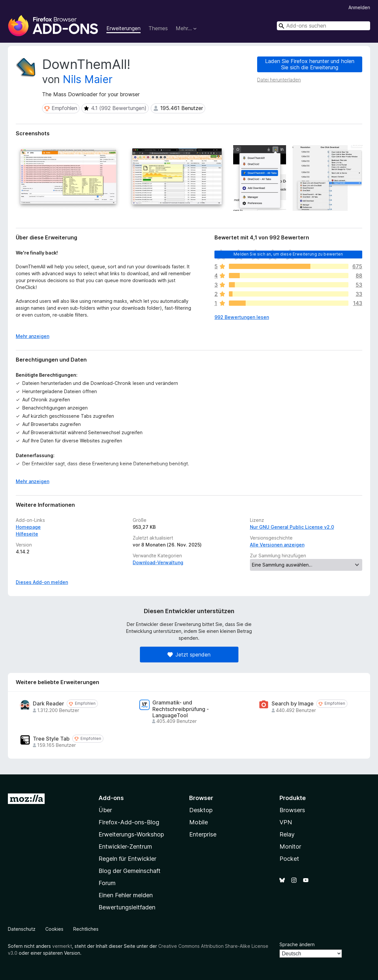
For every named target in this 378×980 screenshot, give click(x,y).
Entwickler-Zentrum (125, 846)
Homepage (28, 527)
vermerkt (62, 946)
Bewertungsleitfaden (127, 907)
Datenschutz (22, 929)
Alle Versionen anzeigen (277, 545)
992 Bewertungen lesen (242, 317)
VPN (286, 822)
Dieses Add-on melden (42, 582)
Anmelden (359, 7)
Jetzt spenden (189, 655)
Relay (287, 834)
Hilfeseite (27, 534)
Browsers (292, 810)
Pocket (289, 859)
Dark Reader (48, 704)
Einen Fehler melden (126, 895)
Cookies (54, 929)
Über (105, 810)
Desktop (201, 810)
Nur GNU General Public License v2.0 (292, 527)
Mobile (199, 822)
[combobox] (323, 26)
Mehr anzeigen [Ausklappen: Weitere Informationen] (33, 336)
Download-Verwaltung (158, 562)
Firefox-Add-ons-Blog (129, 822)
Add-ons (111, 798)
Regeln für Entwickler (127, 859)
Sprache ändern (297, 944)
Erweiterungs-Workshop (131, 834)
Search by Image (293, 704)
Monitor (290, 846)
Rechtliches (86, 929)
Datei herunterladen (279, 80)
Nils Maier (88, 79)
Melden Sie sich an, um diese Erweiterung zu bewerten (288, 254)
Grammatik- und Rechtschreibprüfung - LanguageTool (181, 709)
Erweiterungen (123, 28)
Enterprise (203, 834)
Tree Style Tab (51, 739)
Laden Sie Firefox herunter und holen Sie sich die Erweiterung (310, 64)
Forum (107, 883)
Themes (158, 28)
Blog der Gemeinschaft (130, 871)
